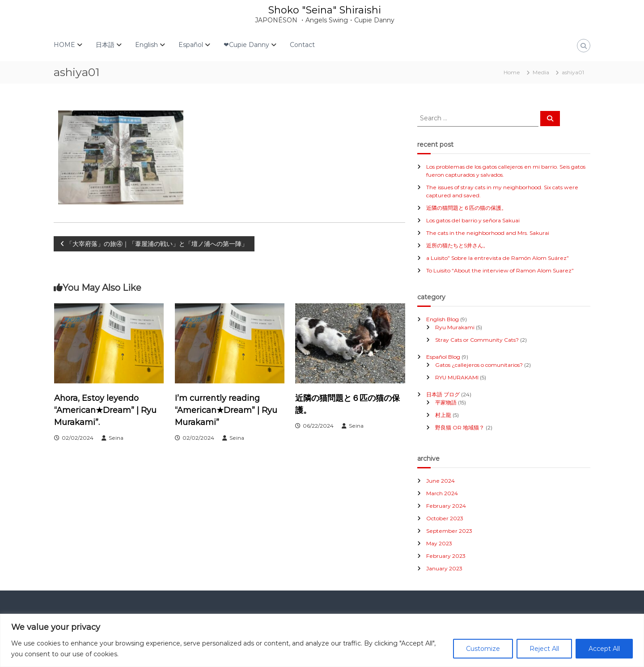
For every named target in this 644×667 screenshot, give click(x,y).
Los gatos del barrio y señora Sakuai (473, 220)
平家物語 (446, 402)
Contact (302, 45)
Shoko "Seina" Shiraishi (325, 10)
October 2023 (445, 518)
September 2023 (449, 531)
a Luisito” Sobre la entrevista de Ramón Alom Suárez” (498, 258)
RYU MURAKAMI (457, 377)
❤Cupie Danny (246, 45)
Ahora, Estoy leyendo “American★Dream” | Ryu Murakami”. (105, 410)
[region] (322, 640)
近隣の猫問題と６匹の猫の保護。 (466, 208)
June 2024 (441, 481)
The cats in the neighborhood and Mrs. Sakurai (488, 233)
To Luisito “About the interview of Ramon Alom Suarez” (500, 270)
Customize (483, 649)
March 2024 (442, 493)
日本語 (105, 45)
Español (191, 45)
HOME (64, 45)
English (146, 45)
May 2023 (439, 543)
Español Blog (443, 357)
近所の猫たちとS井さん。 (457, 245)
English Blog (443, 319)
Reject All (544, 649)
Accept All (604, 649)
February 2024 (446, 506)
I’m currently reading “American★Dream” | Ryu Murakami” (226, 410)
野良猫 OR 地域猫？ (460, 427)
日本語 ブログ (443, 394)
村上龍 (443, 415)
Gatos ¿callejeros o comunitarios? (479, 365)
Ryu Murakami (455, 327)
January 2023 (444, 568)
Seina (116, 438)
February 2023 (446, 556)
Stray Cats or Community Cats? (477, 340)
